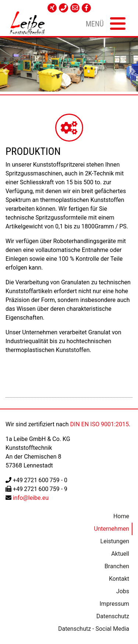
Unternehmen (112, 529)
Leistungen (114, 541)
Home (121, 516)
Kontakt (119, 579)
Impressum (114, 604)
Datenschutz (112, 616)
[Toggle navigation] (105, 23)
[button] (5, 71)
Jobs (122, 591)
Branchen (116, 566)
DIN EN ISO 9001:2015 (100, 424)
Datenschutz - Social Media (93, 629)
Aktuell (120, 554)
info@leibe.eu (31, 498)
